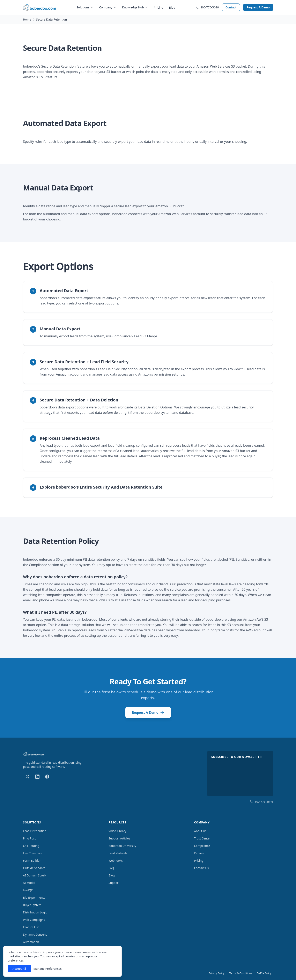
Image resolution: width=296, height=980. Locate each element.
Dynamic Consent (35, 934)
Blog (172, 7)
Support (114, 883)
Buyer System (32, 905)
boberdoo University (122, 846)
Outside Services (34, 868)
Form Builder (32, 861)
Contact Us (201, 868)
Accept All (19, 969)
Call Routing (31, 846)
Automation (31, 942)
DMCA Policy (264, 973)
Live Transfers (32, 853)
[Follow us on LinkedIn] (37, 777)
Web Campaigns (34, 920)
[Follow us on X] (28, 777)
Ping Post (29, 838)
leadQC (28, 890)
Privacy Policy (217, 973)
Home (27, 19)
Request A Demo (258, 7)
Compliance (202, 846)
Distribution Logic (35, 912)
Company (108, 7)
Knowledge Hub (135, 7)
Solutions (85, 7)
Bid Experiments (34, 898)
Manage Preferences (47, 969)
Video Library (117, 831)
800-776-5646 (207, 7)
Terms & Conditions (240, 973)
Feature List (31, 927)
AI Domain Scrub (34, 875)
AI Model (29, 883)
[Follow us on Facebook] (47, 777)
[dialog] (62, 961)
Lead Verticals (118, 853)
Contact (231, 7)
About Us (200, 831)
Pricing (158, 7)
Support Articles (119, 838)
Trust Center (202, 838)
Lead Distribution (35, 831)
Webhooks (116, 861)
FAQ (111, 868)
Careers (199, 853)
